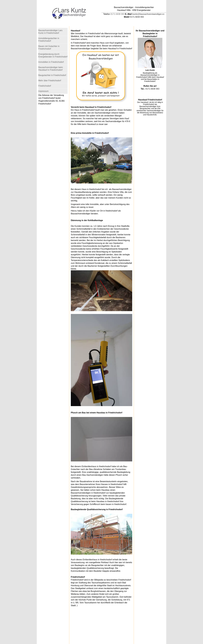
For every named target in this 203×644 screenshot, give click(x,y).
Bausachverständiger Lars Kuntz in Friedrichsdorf (50, 32)
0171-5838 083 (118, 14)
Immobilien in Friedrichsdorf (51, 62)
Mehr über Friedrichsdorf (50, 81)
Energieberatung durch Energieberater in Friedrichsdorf (53, 55)
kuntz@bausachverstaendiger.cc (148, 14)
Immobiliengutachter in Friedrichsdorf (49, 40)
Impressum (43, 91)
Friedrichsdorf (45, 86)
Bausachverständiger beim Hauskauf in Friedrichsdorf (51, 69)
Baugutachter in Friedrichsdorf (52, 75)
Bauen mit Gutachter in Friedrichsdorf (49, 47)
